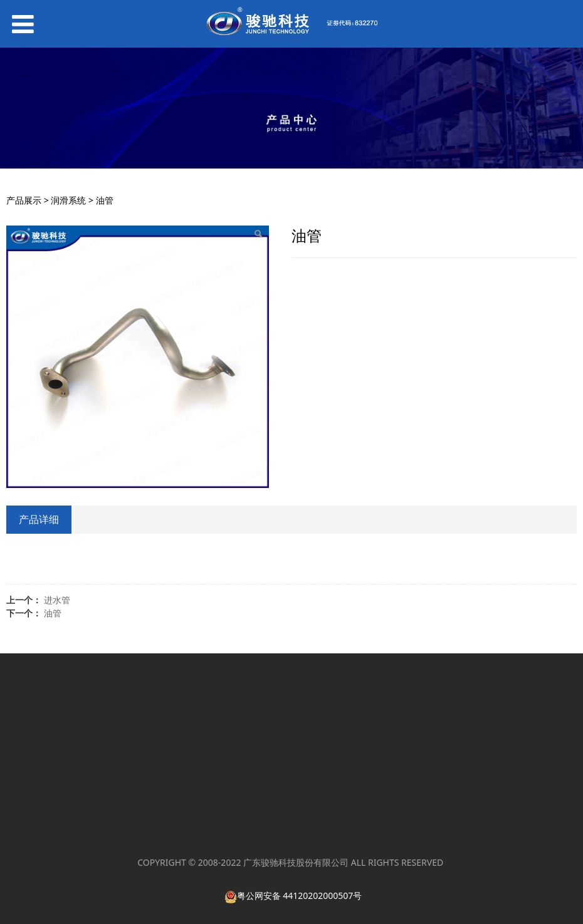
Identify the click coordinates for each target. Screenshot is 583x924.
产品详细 (39, 519)
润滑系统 (68, 200)
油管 (53, 613)
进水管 (57, 600)
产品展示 (24, 200)
